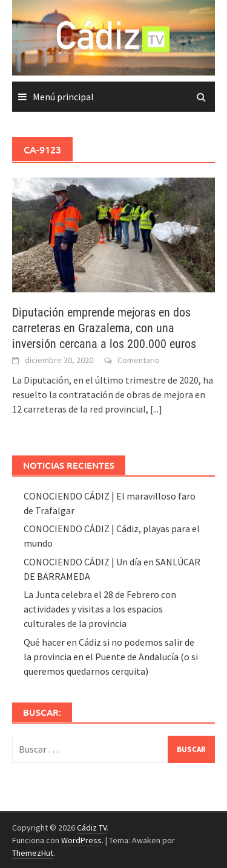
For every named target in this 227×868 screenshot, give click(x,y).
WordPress (81, 840)
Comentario (139, 360)
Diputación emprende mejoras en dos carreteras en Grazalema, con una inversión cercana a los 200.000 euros (104, 328)
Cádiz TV (92, 828)
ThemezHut (33, 853)
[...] (156, 409)
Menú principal (63, 97)
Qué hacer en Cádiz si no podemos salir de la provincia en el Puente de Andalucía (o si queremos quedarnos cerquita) (111, 657)
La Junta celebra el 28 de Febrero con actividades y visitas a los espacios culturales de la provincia (100, 609)
